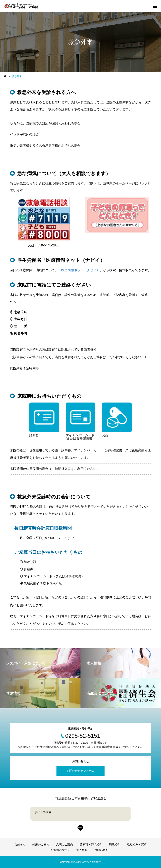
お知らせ (20, 844)
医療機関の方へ (60, 850)
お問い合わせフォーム (80, 771)
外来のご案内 (41, 844)
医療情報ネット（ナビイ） (80, 270)
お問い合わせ (103, 850)
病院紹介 (115, 844)
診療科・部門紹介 (91, 844)
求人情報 (82, 850)
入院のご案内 (64, 844)
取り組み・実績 (137, 844)
